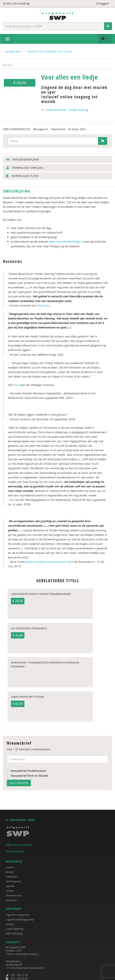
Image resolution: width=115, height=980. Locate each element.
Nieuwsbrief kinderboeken (26, 770)
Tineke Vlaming (78, 110)
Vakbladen (12, 876)
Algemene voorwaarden (19, 844)
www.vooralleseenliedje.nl (66, 242)
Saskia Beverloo (56, 110)
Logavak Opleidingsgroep (20, 918)
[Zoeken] (108, 26)
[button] (105, 39)
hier (16, 385)
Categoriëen (13, 51)
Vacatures (11, 899)
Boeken (10, 871)
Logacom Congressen (18, 914)
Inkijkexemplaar (23, 159)
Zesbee (10, 923)
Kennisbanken (13, 880)
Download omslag (25, 168)
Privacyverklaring (15, 850)
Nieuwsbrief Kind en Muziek (27, 775)
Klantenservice (14, 894)
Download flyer (22, 176)
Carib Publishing (15, 928)
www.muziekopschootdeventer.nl (47, 562)
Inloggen (100, 3)
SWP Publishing (14, 932)
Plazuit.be (44, 305)
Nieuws (10, 890)
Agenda (10, 885)
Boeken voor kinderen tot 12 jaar (50, 51)
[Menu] (7, 39)
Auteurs (10, 866)
